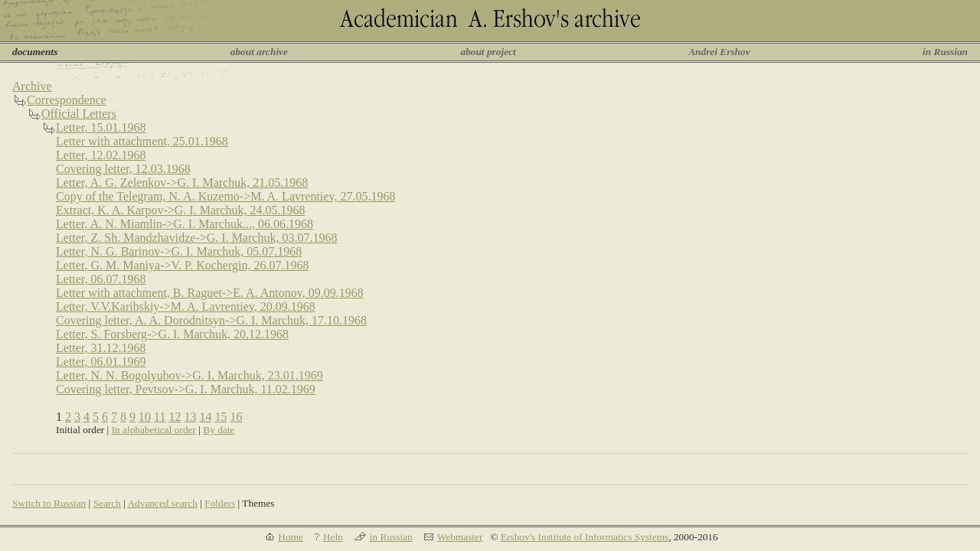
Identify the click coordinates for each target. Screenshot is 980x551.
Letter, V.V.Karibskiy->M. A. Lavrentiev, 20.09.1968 (186, 306)
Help (333, 537)
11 (160, 417)
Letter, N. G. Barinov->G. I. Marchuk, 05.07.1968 (179, 251)
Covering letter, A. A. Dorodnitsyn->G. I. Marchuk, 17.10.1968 (211, 320)
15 (220, 417)
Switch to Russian (49, 503)
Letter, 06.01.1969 (101, 362)
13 (190, 417)
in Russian (945, 52)
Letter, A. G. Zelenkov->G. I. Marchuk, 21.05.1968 (182, 183)
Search (107, 503)
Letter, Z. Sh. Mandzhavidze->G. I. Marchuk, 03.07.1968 (196, 238)
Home (291, 537)
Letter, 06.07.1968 (101, 279)
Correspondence (67, 100)
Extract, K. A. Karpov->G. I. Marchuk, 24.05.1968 (180, 210)
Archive (32, 86)
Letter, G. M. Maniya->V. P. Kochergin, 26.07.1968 (182, 265)
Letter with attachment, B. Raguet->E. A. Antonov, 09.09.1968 (210, 293)
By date (219, 430)
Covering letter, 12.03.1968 (123, 169)
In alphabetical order (154, 430)
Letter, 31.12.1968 (101, 348)
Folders (220, 503)
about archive (259, 52)
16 (236, 417)
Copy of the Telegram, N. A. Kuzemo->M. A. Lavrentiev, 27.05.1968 (225, 196)
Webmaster (460, 537)
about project (488, 52)
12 (175, 417)
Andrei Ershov (719, 52)
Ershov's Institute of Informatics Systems (585, 537)
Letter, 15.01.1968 (101, 127)
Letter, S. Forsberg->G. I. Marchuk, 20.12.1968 (172, 334)
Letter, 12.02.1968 (101, 155)
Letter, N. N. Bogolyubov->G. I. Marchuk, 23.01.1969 (189, 375)
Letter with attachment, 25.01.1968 (142, 141)
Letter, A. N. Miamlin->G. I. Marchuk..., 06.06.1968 (185, 224)
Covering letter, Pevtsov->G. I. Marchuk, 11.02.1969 (186, 389)
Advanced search (162, 503)
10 (145, 417)
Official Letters (79, 114)
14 (205, 417)
